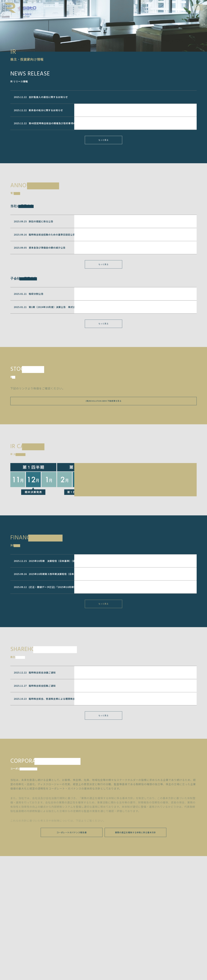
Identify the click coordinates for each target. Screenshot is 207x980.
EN (188, 7)
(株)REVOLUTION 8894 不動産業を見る (103, 410)
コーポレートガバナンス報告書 (72, 848)
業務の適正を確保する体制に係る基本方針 (135, 848)
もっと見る (104, 143)
